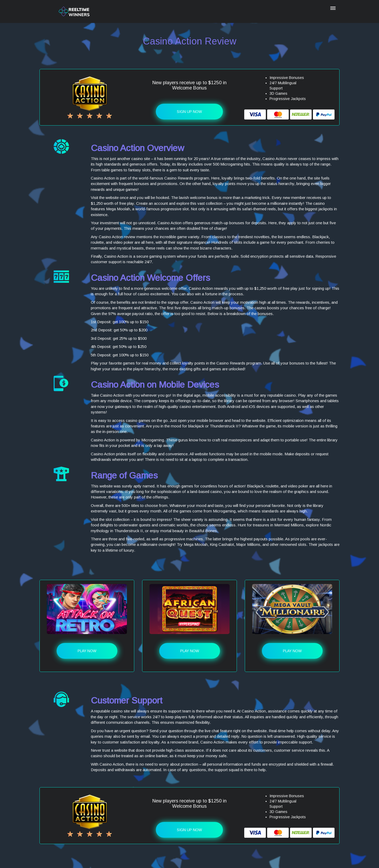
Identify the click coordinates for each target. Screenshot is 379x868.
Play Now (87, 651)
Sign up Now (189, 112)
